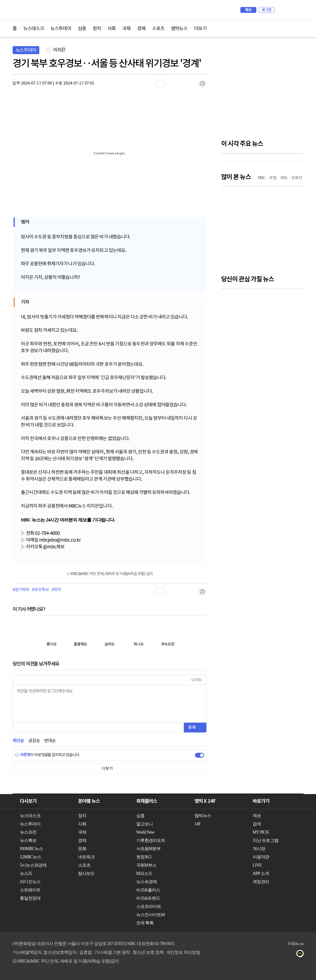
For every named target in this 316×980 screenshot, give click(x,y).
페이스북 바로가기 (288, 29)
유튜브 (272, 955)
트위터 (292, 955)
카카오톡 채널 (301, 955)
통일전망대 (30, 898)
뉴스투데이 (61, 29)
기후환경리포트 (151, 840)
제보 (248, 10)
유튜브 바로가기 (276, 29)
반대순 (50, 741)
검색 (281, 10)
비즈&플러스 (148, 890)
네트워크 (86, 857)
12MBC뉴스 (31, 857)
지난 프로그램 (266, 840)
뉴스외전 (28, 832)
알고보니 (145, 824)
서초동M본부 (149, 849)
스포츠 (158, 29)
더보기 (200, 29)
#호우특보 (40, 590)
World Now (146, 832)
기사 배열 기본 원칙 (112, 952)
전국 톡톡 (145, 923)
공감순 (34, 741)
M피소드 (144, 873)
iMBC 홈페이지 (298, 10)
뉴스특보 (28, 840)
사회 (112, 29)
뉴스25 (26, 873)
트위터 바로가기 (300, 29)
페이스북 (282, 955)
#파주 (56, 590)
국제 (126, 29)
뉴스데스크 (34, 29)
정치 (97, 29)
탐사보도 (86, 873)
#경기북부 (21, 590)
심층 (82, 29)
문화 (82, 849)
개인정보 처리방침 (183, 952)
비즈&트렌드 (148, 898)
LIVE (257, 865)
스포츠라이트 (149, 906)
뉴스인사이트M (151, 915)
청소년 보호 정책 (148, 952)
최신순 (18, 741)
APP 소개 (261, 873)
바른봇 (23, 755)
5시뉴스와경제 (33, 865)
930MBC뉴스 (32, 849)
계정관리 (261, 882)
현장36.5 (144, 857)
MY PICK (288, 10)
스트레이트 (30, 890)
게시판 (259, 849)
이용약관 (261, 857)
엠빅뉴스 (179, 29)
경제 (141, 29)
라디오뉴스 (30, 882)
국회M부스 (146, 865)
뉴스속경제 (147, 882)
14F (198, 824)
